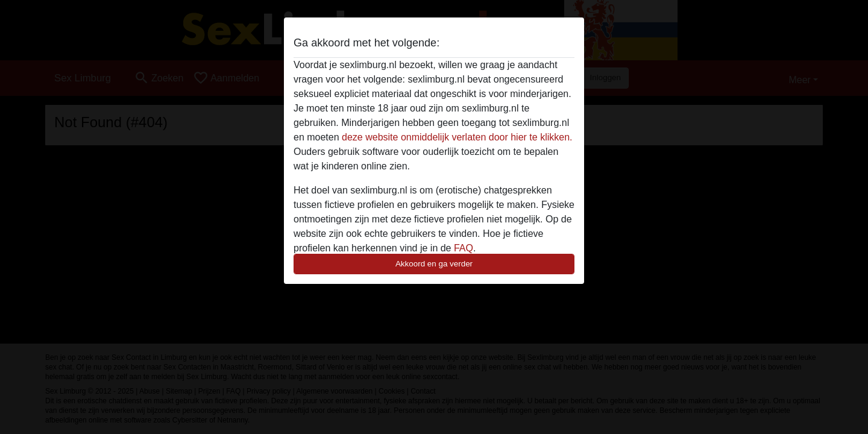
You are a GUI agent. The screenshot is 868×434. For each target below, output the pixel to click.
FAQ (464, 248)
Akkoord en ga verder (434, 264)
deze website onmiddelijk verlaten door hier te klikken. (457, 137)
